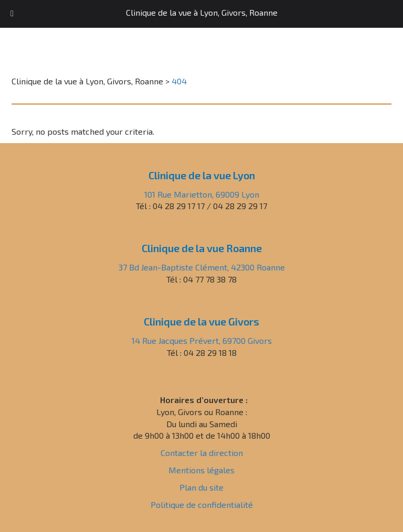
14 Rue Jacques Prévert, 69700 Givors (202, 340)
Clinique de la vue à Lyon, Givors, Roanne (202, 12)
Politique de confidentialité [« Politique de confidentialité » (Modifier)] (202, 504)
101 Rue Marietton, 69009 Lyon (202, 194)
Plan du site (201, 487)
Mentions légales (201, 470)
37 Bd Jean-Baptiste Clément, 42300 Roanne (202, 267)
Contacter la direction (202, 453)
